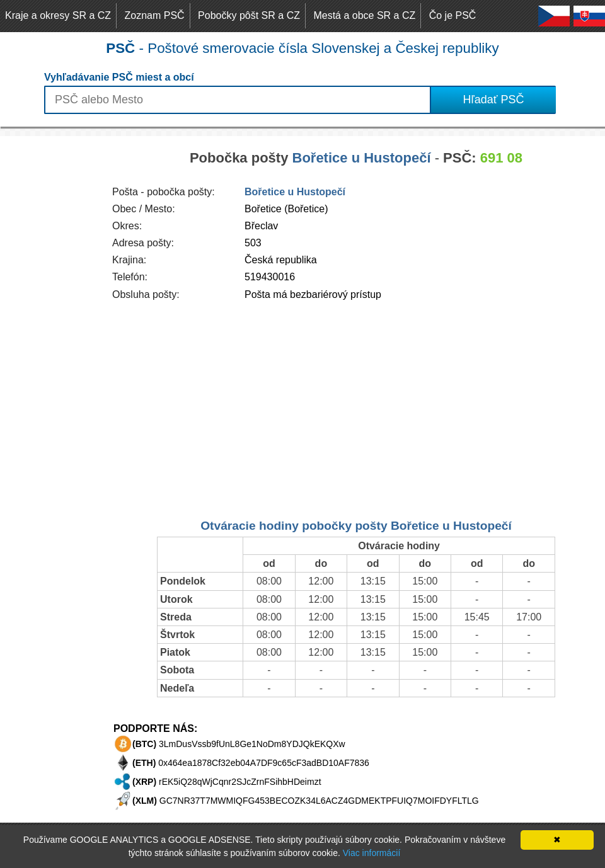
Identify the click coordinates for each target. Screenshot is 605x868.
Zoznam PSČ (155, 15)
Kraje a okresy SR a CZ (58, 15)
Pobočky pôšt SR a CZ (249, 15)
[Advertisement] (50, 325)
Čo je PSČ (453, 15)
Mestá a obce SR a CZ (364, 15)
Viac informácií (372, 853)
